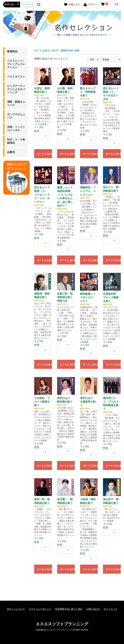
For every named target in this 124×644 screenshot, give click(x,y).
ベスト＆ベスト (16, 77)
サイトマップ (110, 609)
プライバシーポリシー (40, 609)
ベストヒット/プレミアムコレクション (16, 64)
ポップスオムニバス (16, 116)
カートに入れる (44, 154)
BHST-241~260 (70, 51)
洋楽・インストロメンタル (16, 129)
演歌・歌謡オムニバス (16, 103)
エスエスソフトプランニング (62, 624)
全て (37, 51)
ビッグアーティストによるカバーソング (16, 89)
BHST (56, 51)
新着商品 (12, 51)
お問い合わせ (93, 609)
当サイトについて (16, 609)
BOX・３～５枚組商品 (16, 141)
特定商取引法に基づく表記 (69, 609)
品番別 (11, 152)
